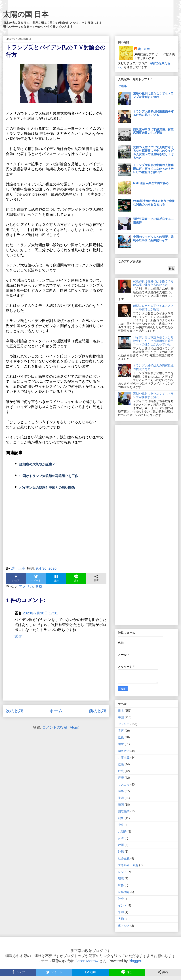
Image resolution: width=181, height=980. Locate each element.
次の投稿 (15, 711)
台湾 (121, 838)
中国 (121, 717)
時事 (121, 791)
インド (122, 905)
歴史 (121, 771)
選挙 (39, 587)
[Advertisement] (56, 530)
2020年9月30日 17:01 (40, 613)
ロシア (122, 872)
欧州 (121, 845)
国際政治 (124, 751)
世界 (121, 885)
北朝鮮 (122, 832)
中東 (121, 825)
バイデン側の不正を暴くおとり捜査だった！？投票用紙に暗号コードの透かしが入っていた (153, 341)
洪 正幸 (144, 49)
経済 (121, 778)
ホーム (56, 711)
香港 (121, 798)
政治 (121, 764)
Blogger (135, 961)
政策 (121, 737)
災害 (121, 731)
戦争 (121, 818)
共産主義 (124, 758)
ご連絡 (122, 86)
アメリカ (26, 587)
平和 (121, 912)
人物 (121, 919)
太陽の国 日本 (26, 14)
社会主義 (124, 858)
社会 (121, 899)
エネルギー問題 (128, 865)
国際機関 (124, 811)
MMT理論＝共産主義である (151, 183)
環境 (121, 879)
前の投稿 (98, 711)
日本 (121, 711)
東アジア (124, 926)
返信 (18, 636)
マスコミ (124, 785)
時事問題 (124, 892)
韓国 (121, 805)
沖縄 (121, 852)
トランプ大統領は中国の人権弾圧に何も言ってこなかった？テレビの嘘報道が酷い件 (153, 169)
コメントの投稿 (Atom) (61, 727)
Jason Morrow (87, 961)
